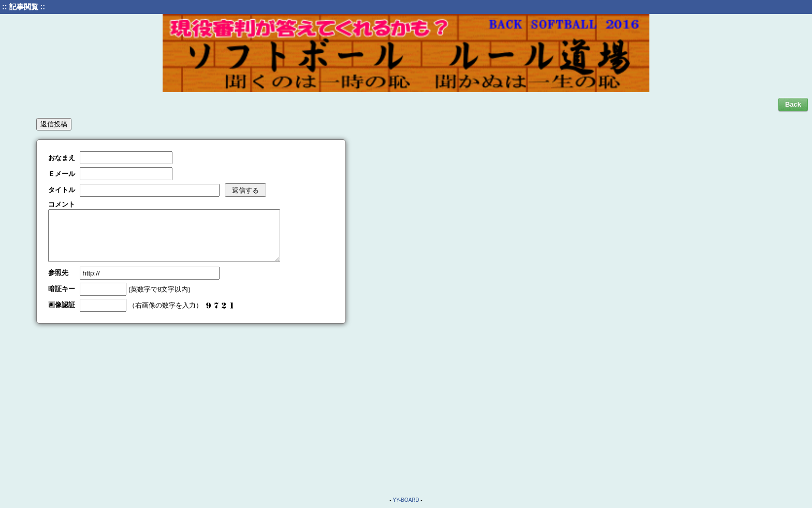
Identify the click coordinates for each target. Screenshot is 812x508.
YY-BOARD (406, 500)
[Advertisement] (406, 405)
